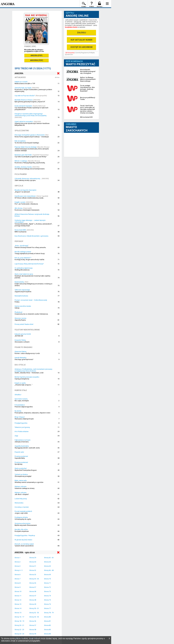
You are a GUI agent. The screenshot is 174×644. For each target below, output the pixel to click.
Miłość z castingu (21, 161)
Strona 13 (18, 604)
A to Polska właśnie (22, 431)
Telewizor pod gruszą (22, 427)
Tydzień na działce (21, 474)
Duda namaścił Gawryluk (23, 106)
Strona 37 (33, 587)
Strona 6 (18, 575)
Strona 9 (18, 587)
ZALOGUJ (82, 33)
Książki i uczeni (20, 202)
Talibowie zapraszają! (22, 290)
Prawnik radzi (19, 452)
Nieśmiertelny (19, 282)
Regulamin (85, 53)
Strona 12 (18, 600)
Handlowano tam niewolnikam (25, 196)
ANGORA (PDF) (36, 56)
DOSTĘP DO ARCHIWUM (82, 47)
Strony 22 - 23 (19, 630)
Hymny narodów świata (23, 306)
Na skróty (18, 411)
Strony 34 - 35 (34, 579)
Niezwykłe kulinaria (21, 296)
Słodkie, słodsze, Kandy (23, 167)
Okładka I (18, 395)
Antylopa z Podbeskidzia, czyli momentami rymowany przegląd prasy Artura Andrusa (33, 370)
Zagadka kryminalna (22, 446)
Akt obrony (18, 208)
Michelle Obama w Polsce (24, 100)
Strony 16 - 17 (19, 617)
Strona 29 (33, 558)
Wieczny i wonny (20, 318)
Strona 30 (33, 562)
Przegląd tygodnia (21, 423)
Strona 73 (47, 591)
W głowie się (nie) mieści (23, 540)
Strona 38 (33, 591)
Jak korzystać (70, 53)
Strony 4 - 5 (18, 570)
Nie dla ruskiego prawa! (23, 252)
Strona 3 (18, 566)
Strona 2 (18, 562)
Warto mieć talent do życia (24, 274)
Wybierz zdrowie (20, 487)
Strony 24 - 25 (19, 634)
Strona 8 (18, 583)
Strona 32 (33, 570)
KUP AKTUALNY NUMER (82, 40)
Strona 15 (18, 613)
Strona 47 (33, 596)
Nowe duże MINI (20, 230)
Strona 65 (47, 566)
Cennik (78, 53)
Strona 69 (47, 575)
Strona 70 (47, 579)
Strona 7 (18, 579)
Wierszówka (19, 503)
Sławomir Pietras (20, 352)
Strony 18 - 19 (19, 621)
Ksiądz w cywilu (20, 383)
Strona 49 (33, 604)
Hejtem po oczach (21, 82)
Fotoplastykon (20, 405)
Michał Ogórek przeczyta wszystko (27, 377)
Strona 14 (18, 608)
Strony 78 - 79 (49, 613)
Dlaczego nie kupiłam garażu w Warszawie (30, 135)
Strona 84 (47, 634)
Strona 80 (47, 617)
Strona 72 (47, 587)
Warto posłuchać (21, 468)
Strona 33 (33, 575)
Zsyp (16, 436)
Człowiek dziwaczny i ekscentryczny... (28, 179)
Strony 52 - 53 (34, 613)
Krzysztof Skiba (20, 340)
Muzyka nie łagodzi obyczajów (25, 190)
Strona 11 (18, 596)
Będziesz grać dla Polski (23, 155)
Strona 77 (47, 608)
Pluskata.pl (18, 312)
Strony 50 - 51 (34, 608)
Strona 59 (33, 634)
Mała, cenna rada (21, 480)
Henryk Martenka (20, 358)
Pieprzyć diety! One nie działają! (26, 147)
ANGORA (19, 73)
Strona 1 (18, 558)
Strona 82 (47, 625)
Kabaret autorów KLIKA (23, 334)
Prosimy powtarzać (21, 456)
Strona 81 (47, 621)
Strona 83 (47, 630)
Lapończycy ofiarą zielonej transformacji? (29, 264)
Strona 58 (33, 630)
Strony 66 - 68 (49, 570)
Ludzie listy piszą (21, 499)
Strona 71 (47, 583)
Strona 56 (33, 621)
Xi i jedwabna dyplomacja (24, 268)
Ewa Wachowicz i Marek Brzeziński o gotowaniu (31, 236)
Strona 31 (33, 566)
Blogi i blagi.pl (20, 417)
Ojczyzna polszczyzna (22, 523)
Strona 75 (47, 600)
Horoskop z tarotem (22, 507)
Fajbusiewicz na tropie (22, 440)
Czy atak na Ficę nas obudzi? (25, 96)
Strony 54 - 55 (34, 617)
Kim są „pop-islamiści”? (23, 258)
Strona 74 (47, 596)
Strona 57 (33, 625)
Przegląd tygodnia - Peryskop (25, 535)
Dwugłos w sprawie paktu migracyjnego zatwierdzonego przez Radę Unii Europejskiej (31, 115)
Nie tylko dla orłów (21, 529)
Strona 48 (33, 600)
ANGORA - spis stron (25, 552)
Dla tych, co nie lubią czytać (24, 544)
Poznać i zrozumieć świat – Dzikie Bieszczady (31, 300)
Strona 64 (47, 562)
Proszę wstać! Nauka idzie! (24, 324)
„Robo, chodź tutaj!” (22, 246)
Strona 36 (33, 583)
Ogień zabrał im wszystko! (24, 122)
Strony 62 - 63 (49, 558)
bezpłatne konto (71, 27)
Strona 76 (47, 604)
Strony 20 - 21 (19, 625)
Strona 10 (18, 591)
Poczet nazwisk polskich (23, 511)
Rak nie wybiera (20, 141)
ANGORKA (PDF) (37, 60)
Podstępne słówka (21, 517)
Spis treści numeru (21, 399)
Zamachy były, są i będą (23, 88)
